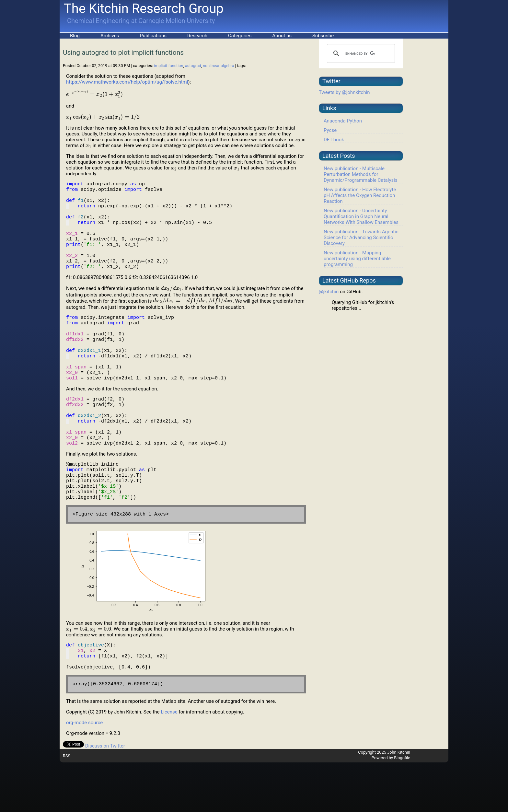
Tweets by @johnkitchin (344, 92)
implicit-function (168, 66)
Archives (110, 36)
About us (282, 36)
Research (197, 36)
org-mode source (84, 772)
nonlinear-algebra (218, 66)
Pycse (330, 130)
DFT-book (334, 140)
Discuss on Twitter (105, 795)
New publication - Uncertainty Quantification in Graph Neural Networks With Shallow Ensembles (361, 216)
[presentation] (94, 94)
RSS (67, 805)
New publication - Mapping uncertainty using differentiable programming (357, 259)
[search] (360, 53)
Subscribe (323, 36)
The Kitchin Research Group (144, 9)
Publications (153, 36)
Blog (75, 36)
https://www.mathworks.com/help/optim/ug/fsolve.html (127, 82)
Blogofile (402, 807)
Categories (240, 36)
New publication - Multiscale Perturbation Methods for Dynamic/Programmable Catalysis (361, 174)
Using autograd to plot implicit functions (123, 52)
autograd (193, 66)
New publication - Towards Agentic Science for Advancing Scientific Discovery (361, 238)
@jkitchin (329, 292)
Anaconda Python (343, 121)
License (169, 761)
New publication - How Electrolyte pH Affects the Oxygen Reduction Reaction (360, 195)
